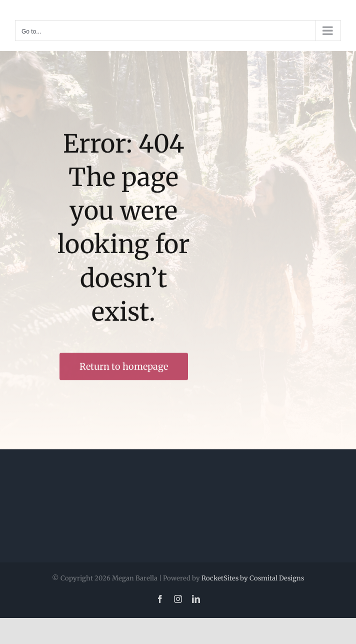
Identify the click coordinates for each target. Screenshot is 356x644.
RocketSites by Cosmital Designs (253, 578)
